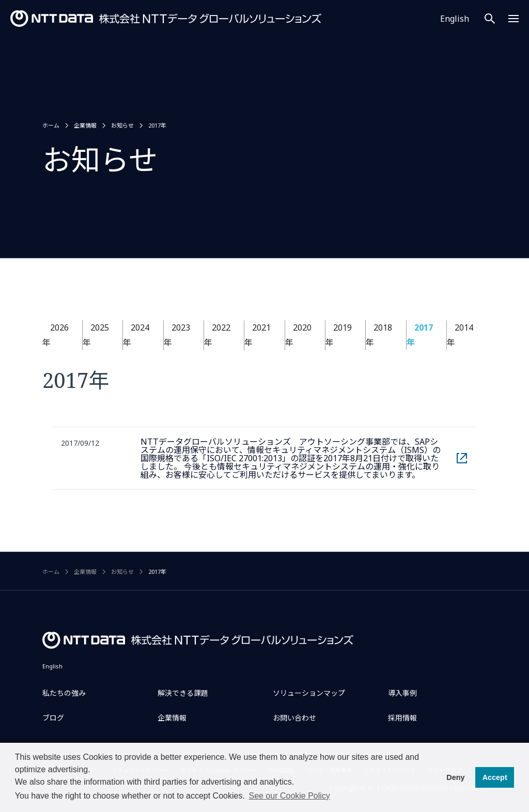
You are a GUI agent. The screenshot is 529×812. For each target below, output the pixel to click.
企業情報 (85, 125)
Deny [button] (455, 777)
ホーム (51, 125)
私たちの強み (64, 693)
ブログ (53, 718)
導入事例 (402, 693)
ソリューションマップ (309, 693)
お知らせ (122, 125)
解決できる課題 (183, 693)
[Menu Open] (514, 19)
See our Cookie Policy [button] (289, 796)
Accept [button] (495, 777)
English (455, 19)
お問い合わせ (294, 718)
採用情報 (402, 718)
